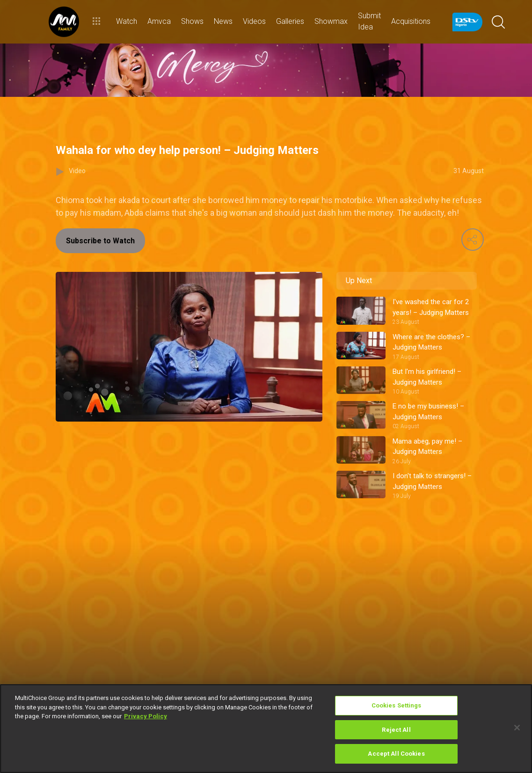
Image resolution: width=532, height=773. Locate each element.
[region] (266, 729)
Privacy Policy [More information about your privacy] (146, 716)
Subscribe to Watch (100, 241)
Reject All (396, 730)
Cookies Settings (397, 705)
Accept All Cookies (396, 754)
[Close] (517, 728)
